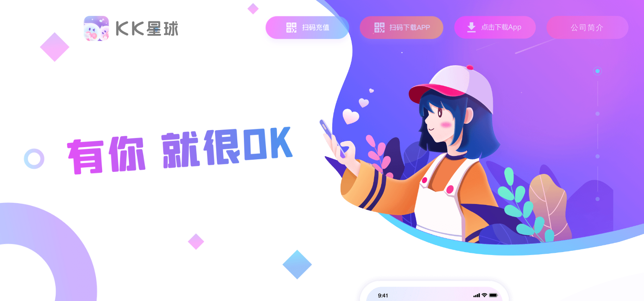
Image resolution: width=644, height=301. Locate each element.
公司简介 (588, 27)
